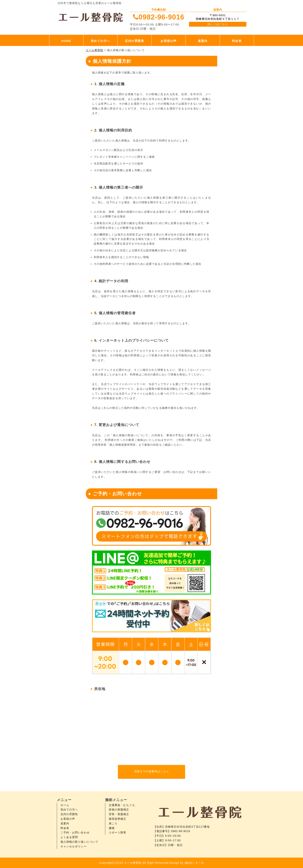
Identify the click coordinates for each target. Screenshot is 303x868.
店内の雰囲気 (134, 41)
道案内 (203, 41)
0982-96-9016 (161, 17)
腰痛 (112, 828)
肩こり (113, 823)
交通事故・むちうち (122, 805)
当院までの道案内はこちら (152, 771)
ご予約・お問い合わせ (75, 832)
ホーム (65, 805)
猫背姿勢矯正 (117, 819)
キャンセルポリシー (74, 846)
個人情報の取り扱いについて (79, 842)
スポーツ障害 (117, 832)
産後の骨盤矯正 (119, 810)
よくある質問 (69, 837)
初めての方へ (100, 41)
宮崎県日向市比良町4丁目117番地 (187, 827)
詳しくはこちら (218, 24)
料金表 (237, 41)
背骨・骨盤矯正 (119, 814)
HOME (66, 41)
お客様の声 (169, 41)
